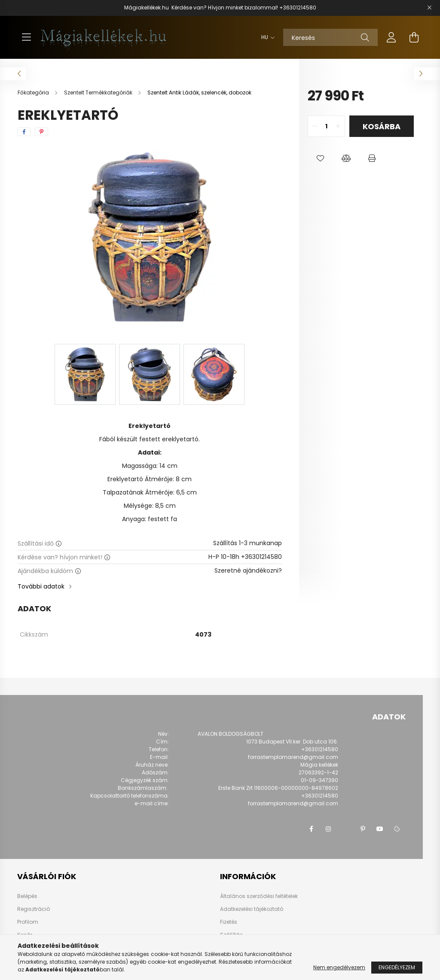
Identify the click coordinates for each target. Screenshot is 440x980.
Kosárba (382, 126)
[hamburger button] (26, 37)
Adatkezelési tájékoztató (252, 909)
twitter (345, 829)
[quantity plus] (338, 126)
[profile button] (391, 37)
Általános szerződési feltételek (259, 896)
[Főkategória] (34, 93)
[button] (321, 158)
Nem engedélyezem (339, 967)
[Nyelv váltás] (266, 37)
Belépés (27, 896)
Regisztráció (34, 909)
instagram (328, 829)
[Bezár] (429, 8)
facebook (311, 829)
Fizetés (229, 922)
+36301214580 (298, 8)
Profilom (28, 922)
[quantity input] (326, 126)
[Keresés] (330, 37)
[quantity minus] (315, 126)
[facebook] (24, 132)
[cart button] (414, 37)
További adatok (41, 586)
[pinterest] (41, 132)
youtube (380, 829)
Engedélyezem (397, 967)
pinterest (363, 829)
